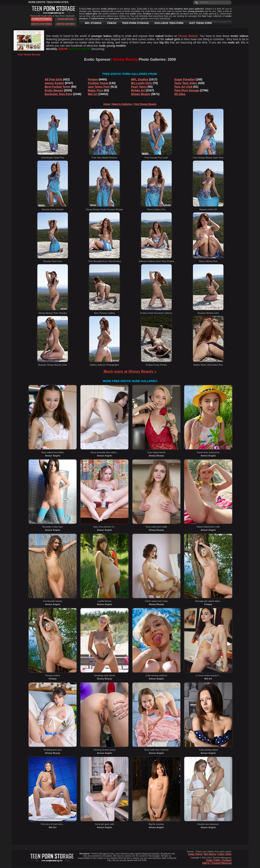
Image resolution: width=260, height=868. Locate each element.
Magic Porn (96, 90)
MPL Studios (140, 79)
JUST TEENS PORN (200, 23)
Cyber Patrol (195, 854)
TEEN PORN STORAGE (135, 23)
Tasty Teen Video (186, 83)
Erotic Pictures (42, 24)
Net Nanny (210, 854)
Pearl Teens (139, 87)
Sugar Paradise (185, 79)
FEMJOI (112, 23)
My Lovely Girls (141, 83)
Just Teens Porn (99, 87)
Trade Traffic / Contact (219, 860)
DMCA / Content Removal (217, 863)
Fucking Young (98, 83)
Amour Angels (54, 83)
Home (107, 104)
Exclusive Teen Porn (58, 94)
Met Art (93, 94)
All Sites (180, 94)
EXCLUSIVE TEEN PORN (169, 23)
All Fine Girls (53, 79)
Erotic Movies (66, 24)
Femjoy (93, 79)
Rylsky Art (138, 90)
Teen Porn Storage (187, 90)
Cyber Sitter (225, 854)
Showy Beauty (141, 94)
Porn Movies (66, 19)
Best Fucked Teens (58, 87)
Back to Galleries (122, 104)
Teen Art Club (183, 87)
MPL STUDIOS (93, 23)
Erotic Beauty (54, 90)
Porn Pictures (42, 19)
